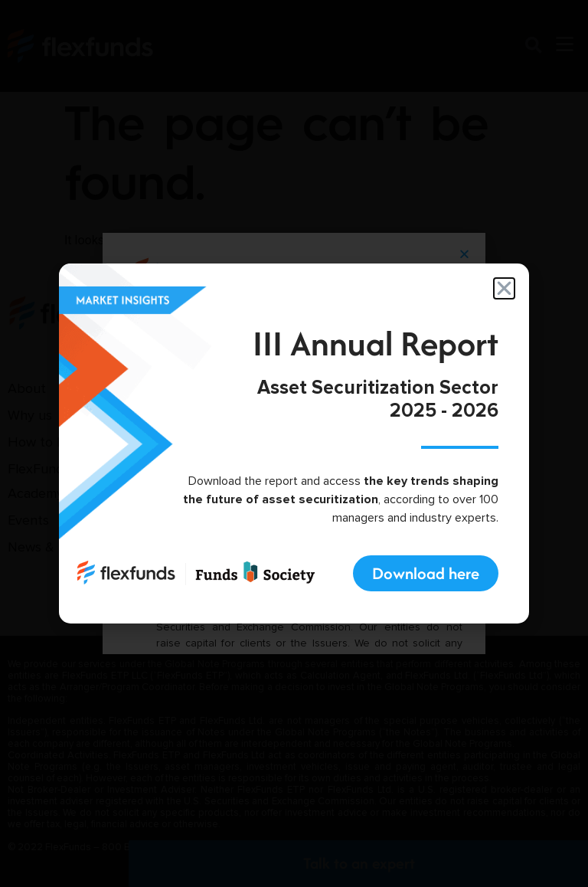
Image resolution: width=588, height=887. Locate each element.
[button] (504, 288)
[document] (294, 443)
